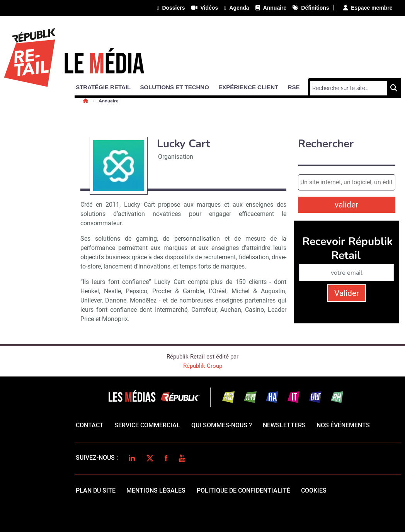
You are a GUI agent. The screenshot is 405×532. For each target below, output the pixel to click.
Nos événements (343, 425)
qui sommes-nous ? (222, 425)
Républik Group (203, 366)
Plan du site (96, 490)
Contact (90, 425)
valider (346, 205)
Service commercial (147, 425)
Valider (347, 293)
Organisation (176, 157)
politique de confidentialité (243, 490)
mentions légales (156, 490)
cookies (314, 490)
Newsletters (284, 425)
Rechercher (326, 144)
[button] (107, 86)
